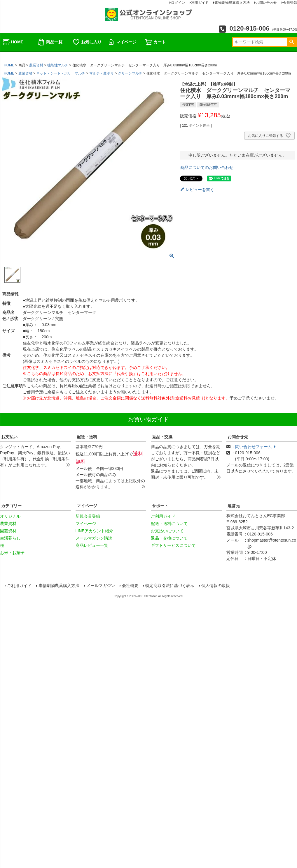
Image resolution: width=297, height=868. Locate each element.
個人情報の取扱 (216, 586)
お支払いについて (167, 531)
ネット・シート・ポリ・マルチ (61, 73)
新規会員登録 (88, 516)
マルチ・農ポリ (102, 73)
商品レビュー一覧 (92, 545)
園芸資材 (8, 531)
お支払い (9, 437)
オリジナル (10, 516)
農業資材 (36, 65)
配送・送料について (169, 524)
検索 (292, 42)
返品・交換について (169, 538)
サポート (160, 506)
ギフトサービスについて (173, 545)
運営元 (234, 506)
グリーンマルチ (130, 73)
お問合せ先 (238, 437)
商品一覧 (50, 42)
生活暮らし (10, 538)
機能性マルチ (58, 65)
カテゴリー (11, 506)
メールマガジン (101, 586)
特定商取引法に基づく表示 (170, 586)
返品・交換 (162, 437)
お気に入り (87, 42)
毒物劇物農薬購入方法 (60, 586)
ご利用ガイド (163, 516)
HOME (13, 42)
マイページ (122, 42)
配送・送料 (87, 437)
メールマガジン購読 (94, 538)
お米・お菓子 (12, 553)
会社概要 (131, 586)
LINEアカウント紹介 (94, 531)
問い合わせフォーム (255, 447)
